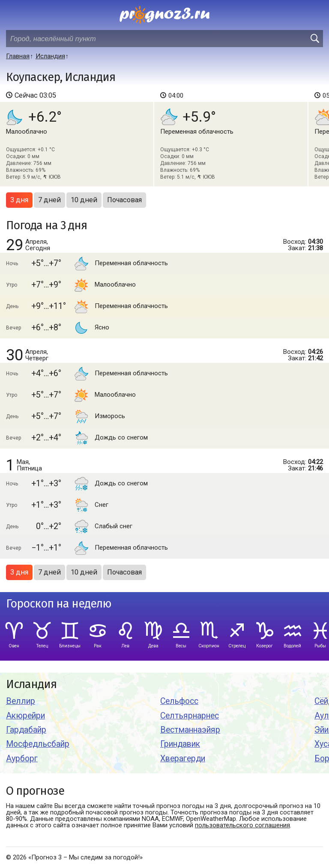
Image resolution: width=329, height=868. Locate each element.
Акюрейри (25, 716)
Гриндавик (180, 744)
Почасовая (124, 200)
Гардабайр (26, 730)
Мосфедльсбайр (38, 744)
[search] (314, 39)
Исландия (31, 684)
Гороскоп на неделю (59, 604)
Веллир (21, 701)
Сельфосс (179, 701)
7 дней (49, 200)
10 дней (84, 200)
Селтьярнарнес (190, 716)
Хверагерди (183, 759)
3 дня (19, 200)
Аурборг (22, 759)
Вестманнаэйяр (190, 730)
